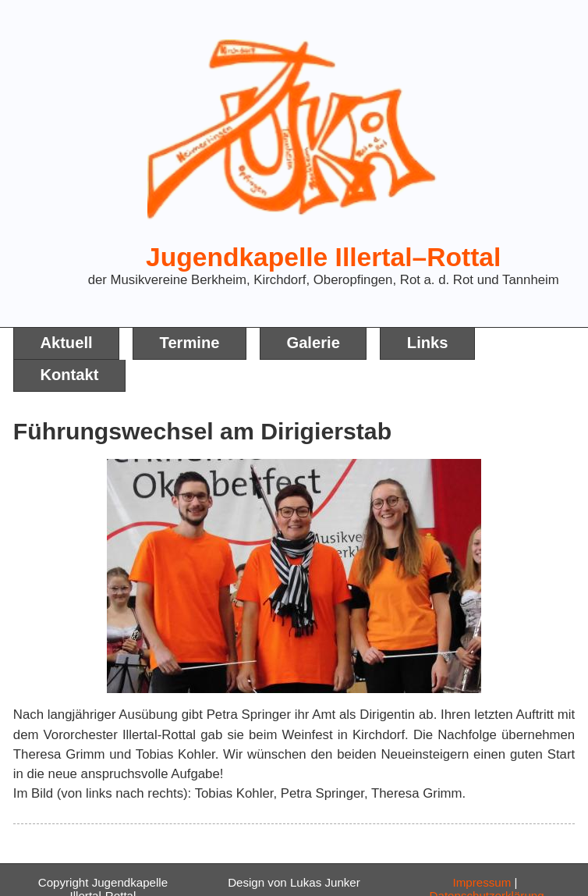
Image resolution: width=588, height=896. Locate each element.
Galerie (313, 343)
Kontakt (69, 375)
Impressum (482, 882)
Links (428, 343)
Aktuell (66, 343)
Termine (190, 343)
